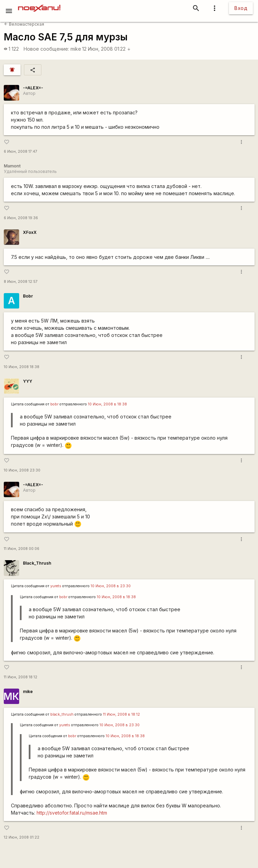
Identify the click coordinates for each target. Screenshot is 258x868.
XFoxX (30, 232)
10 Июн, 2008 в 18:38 (107, 404)
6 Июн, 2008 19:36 (21, 218)
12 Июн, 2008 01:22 (106, 49)
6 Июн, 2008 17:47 (21, 152)
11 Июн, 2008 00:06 (22, 549)
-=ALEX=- (33, 88)
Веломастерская (24, 24)
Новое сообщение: (46, 49)
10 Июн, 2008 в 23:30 (111, 586)
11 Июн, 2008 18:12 (21, 677)
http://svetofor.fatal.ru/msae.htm (72, 813)
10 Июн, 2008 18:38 (22, 367)
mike (76, 49)
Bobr (28, 296)
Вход (241, 8)
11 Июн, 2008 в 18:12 (121, 714)
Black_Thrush (37, 563)
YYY (28, 381)
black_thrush (62, 714)
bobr (54, 404)
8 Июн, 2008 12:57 (21, 282)
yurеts (56, 586)
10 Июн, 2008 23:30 (22, 470)
